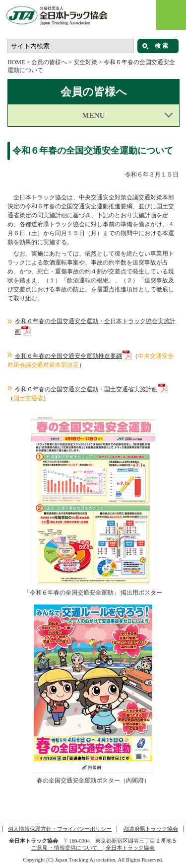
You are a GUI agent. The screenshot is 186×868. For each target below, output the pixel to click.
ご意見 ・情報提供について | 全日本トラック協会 (93, 848)
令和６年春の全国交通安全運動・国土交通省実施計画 (86, 389)
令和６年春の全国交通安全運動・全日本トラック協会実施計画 (95, 326)
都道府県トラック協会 (151, 829)
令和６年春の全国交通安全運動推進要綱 (68, 356)
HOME (16, 62)
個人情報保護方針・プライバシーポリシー (60, 829)
